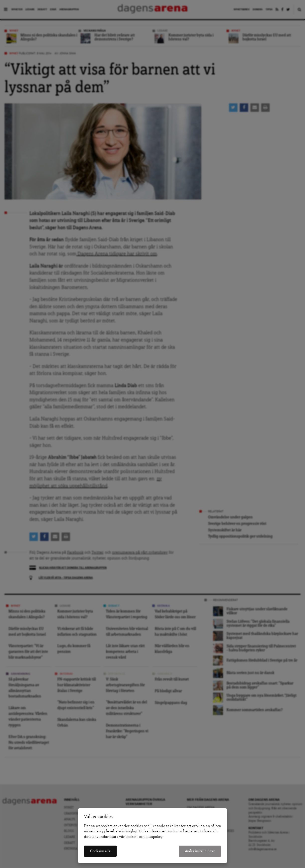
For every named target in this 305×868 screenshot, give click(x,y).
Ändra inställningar (200, 851)
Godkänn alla (100, 851)
